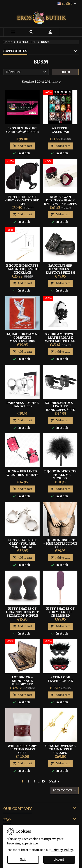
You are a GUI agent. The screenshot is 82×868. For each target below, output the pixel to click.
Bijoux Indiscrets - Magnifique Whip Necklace (22, 269)
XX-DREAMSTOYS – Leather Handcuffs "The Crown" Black (60, 408)
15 (43, 781)
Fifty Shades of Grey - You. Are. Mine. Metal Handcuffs (22, 545)
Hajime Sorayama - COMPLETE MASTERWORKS (22, 338)
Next (55, 782)
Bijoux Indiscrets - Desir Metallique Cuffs (60, 544)
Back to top (65, 791)
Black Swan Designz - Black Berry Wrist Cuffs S (60, 202)
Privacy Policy (62, 850)
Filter (65, 72)
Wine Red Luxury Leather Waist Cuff (22, 749)
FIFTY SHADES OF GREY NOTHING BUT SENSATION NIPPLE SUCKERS (22, 614)
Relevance (27, 72)
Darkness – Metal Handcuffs (22, 405)
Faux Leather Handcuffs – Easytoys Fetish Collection (60, 271)
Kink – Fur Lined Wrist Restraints (22, 473)
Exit (23, 860)
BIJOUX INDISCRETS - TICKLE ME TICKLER (60, 475)
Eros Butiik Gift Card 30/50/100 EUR (22, 130)
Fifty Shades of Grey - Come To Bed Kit (22, 200)
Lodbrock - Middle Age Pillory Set (22, 681)
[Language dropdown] (67, 4)
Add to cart (22, 146)
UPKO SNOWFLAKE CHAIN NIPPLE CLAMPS (60, 749)
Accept (59, 860)
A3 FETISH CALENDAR (60, 130)
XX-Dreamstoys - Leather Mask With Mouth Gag (60, 338)
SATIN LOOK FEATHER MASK (60, 679)
